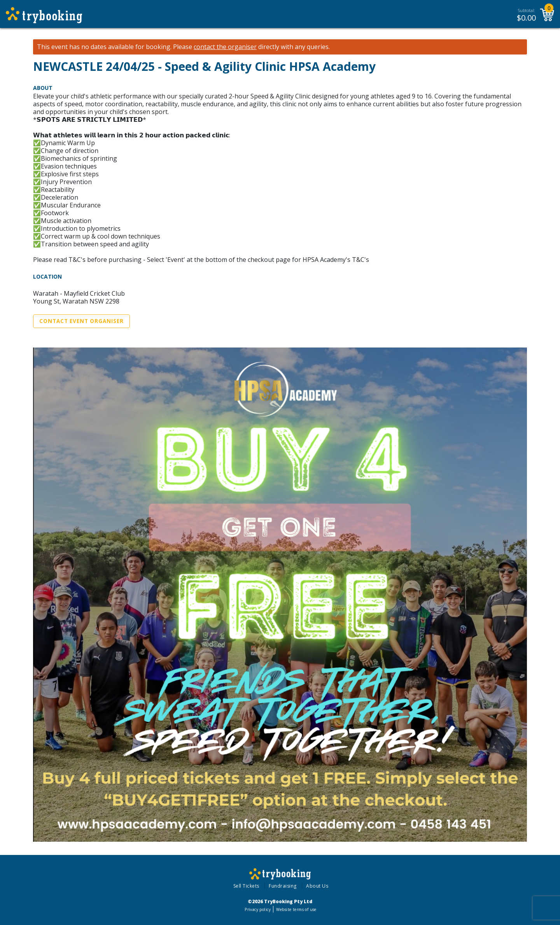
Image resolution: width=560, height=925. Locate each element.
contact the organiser (225, 47)
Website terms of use (296, 909)
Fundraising (283, 886)
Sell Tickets (246, 886)
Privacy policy (258, 909)
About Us (317, 886)
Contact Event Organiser (81, 321)
